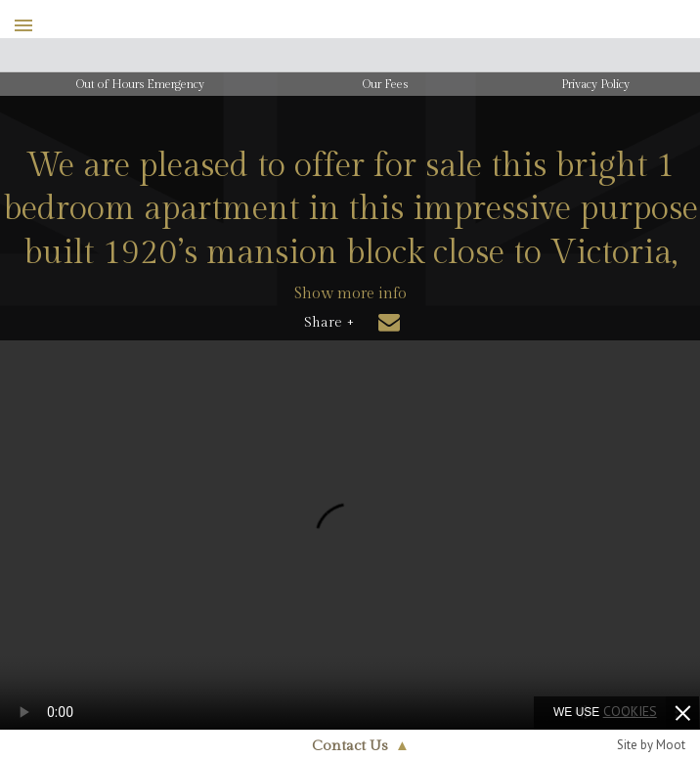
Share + (329, 323)
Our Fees (385, 84)
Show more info (350, 294)
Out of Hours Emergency (140, 84)
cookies (630, 711)
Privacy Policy (595, 84)
